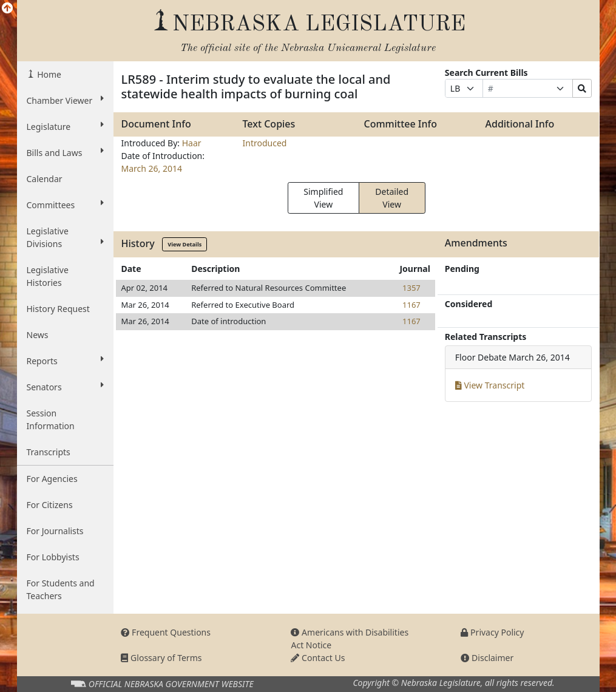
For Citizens (50, 505)
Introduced (264, 143)
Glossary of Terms (161, 658)
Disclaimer (487, 658)
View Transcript (490, 385)
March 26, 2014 (151, 168)
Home (48, 74)
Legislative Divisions (66, 237)
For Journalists (55, 531)
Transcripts (49, 452)
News (38, 335)
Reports (66, 361)
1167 (411, 305)
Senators (66, 387)
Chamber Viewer (66, 100)
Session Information (51, 419)
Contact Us (318, 658)
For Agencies (52, 479)
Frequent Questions (166, 632)
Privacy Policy (492, 632)
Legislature (66, 126)
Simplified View (323, 198)
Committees (66, 205)
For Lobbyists (53, 557)
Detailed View (392, 198)
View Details (184, 244)
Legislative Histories (48, 276)
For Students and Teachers (61, 589)
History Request (58, 309)
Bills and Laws (66, 152)
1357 (411, 288)
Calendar (45, 179)
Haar (192, 143)
